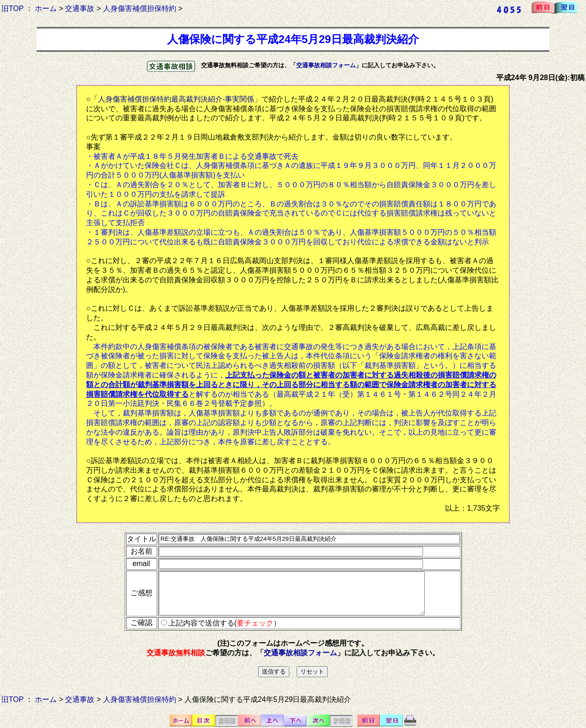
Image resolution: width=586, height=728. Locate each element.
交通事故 (80, 8)
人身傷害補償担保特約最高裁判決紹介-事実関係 (176, 99)
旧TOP (12, 8)
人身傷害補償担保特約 (140, 8)
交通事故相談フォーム (326, 65)
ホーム (46, 8)
